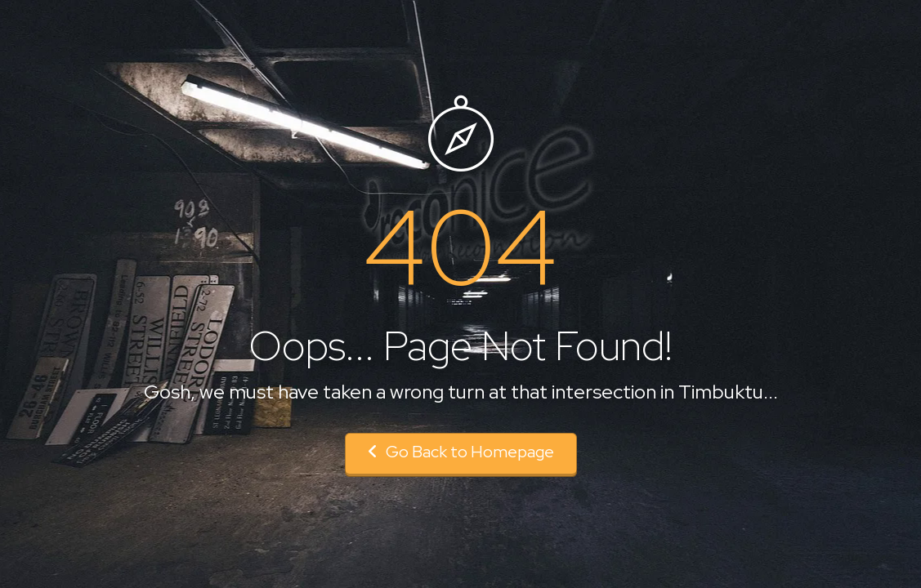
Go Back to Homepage (461, 452)
